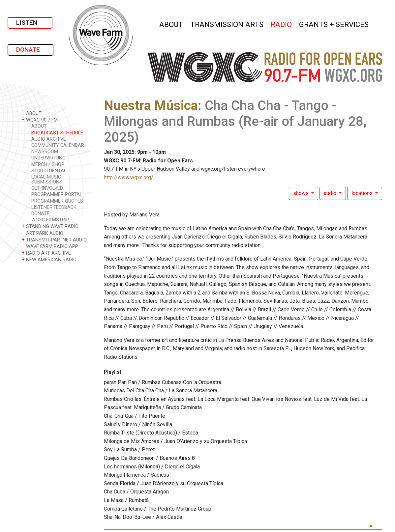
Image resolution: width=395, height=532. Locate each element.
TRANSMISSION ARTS (227, 24)
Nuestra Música (151, 106)
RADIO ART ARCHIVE (46, 253)
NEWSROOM (45, 152)
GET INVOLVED (47, 188)
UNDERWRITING (48, 158)
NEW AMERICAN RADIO (49, 259)
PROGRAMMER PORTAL (57, 195)
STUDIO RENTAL (49, 171)
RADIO (282, 24)
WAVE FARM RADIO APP (50, 246)
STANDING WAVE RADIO (50, 226)
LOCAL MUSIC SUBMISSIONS (47, 180)
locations (363, 193)
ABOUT (171, 24)
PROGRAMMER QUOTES (57, 201)
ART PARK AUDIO (42, 233)
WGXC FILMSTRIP (50, 220)
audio (331, 193)
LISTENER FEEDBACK (54, 207)
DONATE (30, 50)
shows (302, 193)
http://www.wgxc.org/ (129, 177)
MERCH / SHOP (48, 165)
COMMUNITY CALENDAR (58, 145)
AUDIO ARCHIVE (49, 139)
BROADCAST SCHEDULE (57, 133)
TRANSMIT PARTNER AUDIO (54, 240)
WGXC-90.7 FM (40, 120)
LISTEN (30, 23)
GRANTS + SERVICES (334, 24)
